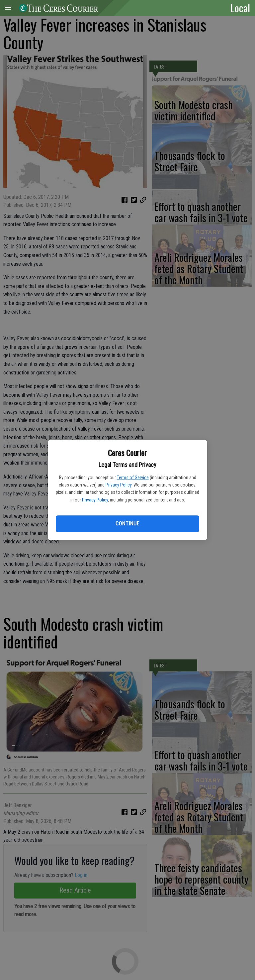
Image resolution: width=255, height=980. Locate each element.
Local (240, 8)
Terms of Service (133, 478)
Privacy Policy (119, 485)
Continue (127, 524)
